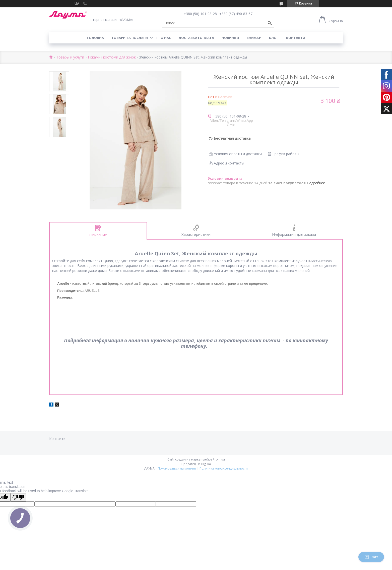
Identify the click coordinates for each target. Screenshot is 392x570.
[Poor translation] (18, 497)
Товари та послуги (130, 38)
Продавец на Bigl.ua (196, 464)
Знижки (254, 38)
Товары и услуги (70, 57)
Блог (274, 38)
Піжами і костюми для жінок (112, 57)
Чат (371, 557)
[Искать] (270, 23)
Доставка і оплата (196, 38)
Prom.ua (219, 459)
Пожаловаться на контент (177, 468)
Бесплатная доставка (232, 138)
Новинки (230, 38)
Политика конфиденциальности (224, 468)
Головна (95, 38)
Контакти (296, 38)
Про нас (164, 38)
